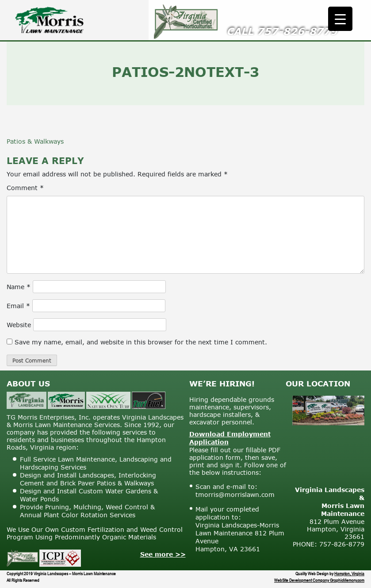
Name (19, 287)
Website (19, 325)
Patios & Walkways (35, 141)
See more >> (163, 554)
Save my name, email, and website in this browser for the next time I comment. (141, 342)
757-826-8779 (297, 31)
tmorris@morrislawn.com (235, 494)
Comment (25, 188)
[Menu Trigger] (340, 19)
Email (18, 306)
